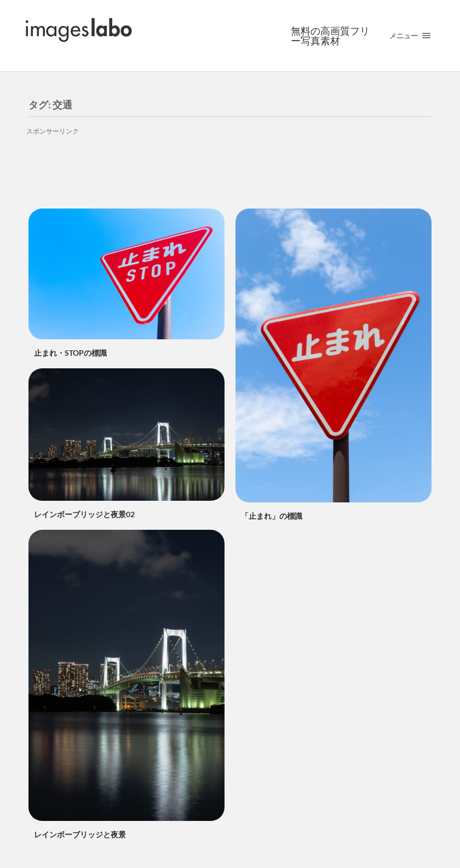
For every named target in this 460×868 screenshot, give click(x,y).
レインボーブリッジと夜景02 (84, 514)
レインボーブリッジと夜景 (80, 834)
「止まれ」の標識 (272, 516)
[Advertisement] (230, 165)
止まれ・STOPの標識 (70, 353)
